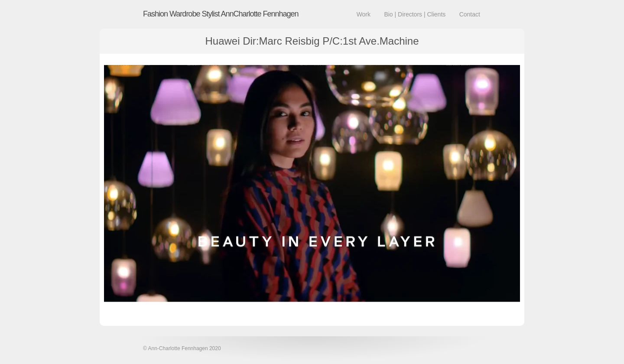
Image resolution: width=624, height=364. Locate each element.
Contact (470, 14)
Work (364, 14)
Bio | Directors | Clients (415, 14)
